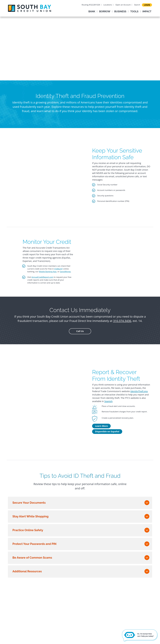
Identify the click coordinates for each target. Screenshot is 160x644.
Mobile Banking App (48, 272)
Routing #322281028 (91, 5)
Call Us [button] (80, 331)
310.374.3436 (122, 321)
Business (120, 11)
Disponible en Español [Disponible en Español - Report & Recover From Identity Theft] (107, 431)
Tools (134, 11)
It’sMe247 (59, 269)
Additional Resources (27, 571)
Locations (108, 5)
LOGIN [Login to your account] (147, 5)
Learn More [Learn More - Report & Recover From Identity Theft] (101, 426)
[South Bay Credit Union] (29, 8)
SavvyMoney (65, 272)
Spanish (108, 401)
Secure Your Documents (29, 503)
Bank (92, 11)
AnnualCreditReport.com (42, 277)
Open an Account (123, 5)
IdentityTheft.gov (139, 391)
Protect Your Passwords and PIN (34, 544)
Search (137, 5)
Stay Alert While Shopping (30, 516)
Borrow (105, 11)
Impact (147, 11)
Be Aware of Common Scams (32, 558)
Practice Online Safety (28, 530)
